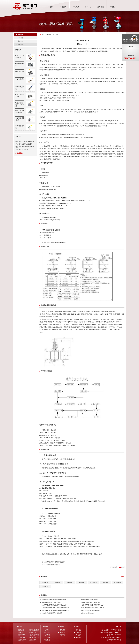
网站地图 (78, 637)
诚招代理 (62, 632)
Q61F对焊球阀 (20, 79)
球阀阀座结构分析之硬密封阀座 (51, 602)
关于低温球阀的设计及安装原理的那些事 (54, 600)
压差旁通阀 (22, 637)
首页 (51, 7)
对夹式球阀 (22, 635)
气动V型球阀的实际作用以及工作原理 (93, 608)
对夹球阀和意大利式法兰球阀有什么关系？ (55, 605)
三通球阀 (69, 583)
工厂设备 (47, 637)
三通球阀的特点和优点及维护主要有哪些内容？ (56, 608)
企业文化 (47, 632)
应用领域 (101, 7)
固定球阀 (106, 583)
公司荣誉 (47, 635)
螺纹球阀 (81, 583)
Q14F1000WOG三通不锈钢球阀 (20, 104)
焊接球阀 (21, 632)
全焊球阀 (45, 586)
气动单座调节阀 (34, 635)
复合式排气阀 (22, 640)
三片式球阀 (93, 583)
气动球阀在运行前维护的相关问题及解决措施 (55, 610)
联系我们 (113, 7)
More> (123, 576)
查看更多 (20, 153)
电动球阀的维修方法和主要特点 (91, 610)
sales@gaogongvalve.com (113, 637)
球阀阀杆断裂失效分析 (53, 565)
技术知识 (20, 44)
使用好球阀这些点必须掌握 (90, 600)
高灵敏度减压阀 (34, 630)
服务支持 (88, 7)
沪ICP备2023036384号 (114, 640)
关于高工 (63, 7)
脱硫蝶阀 (21, 630)
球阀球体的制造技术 (87, 613)
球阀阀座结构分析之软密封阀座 (91, 602)
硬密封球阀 (118, 583)
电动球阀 (57, 583)
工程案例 (20, 41)
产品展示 (76, 7)
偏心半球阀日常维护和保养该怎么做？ (93, 605)
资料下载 (62, 635)
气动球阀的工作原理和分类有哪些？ (53, 613)
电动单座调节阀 (34, 637)
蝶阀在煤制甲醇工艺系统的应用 (56, 562)
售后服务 (62, 630)
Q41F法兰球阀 (20, 71)
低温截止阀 (33, 632)
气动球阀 (45, 583)
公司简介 (47, 630)
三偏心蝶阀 (33, 640)
